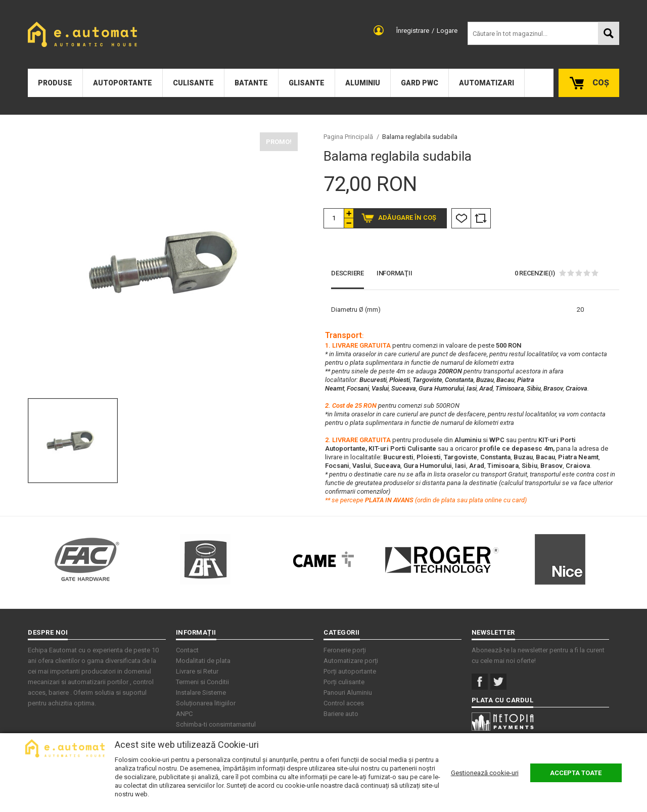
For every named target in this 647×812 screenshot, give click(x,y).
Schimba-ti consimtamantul (216, 724)
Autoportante (123, 83)
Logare (447, 31)
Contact (187, 650)
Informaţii (395, 273)
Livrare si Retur (197, 671)
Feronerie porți (345, 650)
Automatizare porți (351, 661)
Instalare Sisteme (201, 692)
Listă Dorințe (461, 218)
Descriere (348, 273)
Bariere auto (341, 714)
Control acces (344, 703)
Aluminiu (363, 83)
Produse (55, 83)
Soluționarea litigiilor (206, 703)
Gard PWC (420, 83)
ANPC (184, 714)
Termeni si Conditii (202, 682)
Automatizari (487, 83)
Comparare (481, 218)
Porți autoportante (350, 671)
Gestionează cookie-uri (485, 773)
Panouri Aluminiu (348, 692)
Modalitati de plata (203, 661)
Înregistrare (413, 31)
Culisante (193, 83)
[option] (163, 262)
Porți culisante (344, 682)
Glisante (307, 83)
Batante (251, 83)
